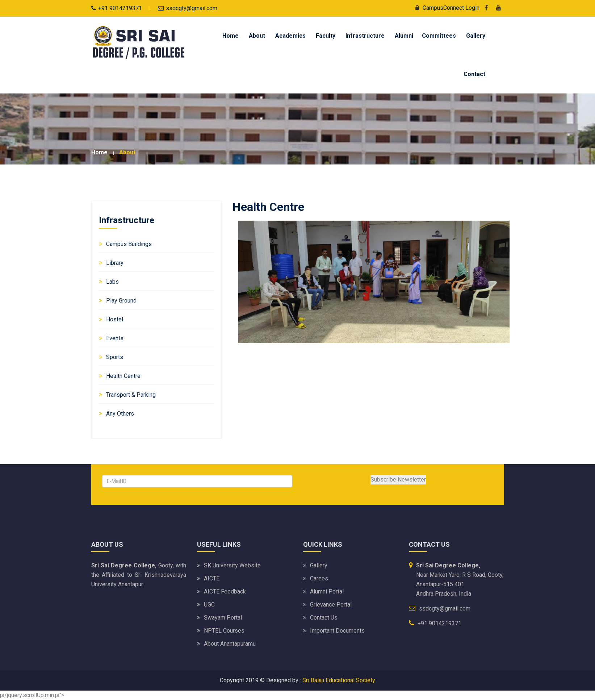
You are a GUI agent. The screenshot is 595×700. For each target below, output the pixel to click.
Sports (115, 357)
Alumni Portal (327, 591)
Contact (474, 74)
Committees (439, 36)
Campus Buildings (129, 244)
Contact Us (324, 618)
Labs (112, 282)
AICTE (212, 578)
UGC (209, 605)
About (257, 36)
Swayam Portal (223, 618)
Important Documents (337, 631)
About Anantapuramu (230, 644)
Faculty (326, 36)
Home (231, 36)
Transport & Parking (131, 395)
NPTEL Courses (224, 631)
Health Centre (123, 376)
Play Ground (121, 301)
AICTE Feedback (225, 591)
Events (115, 338)
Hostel (115, 319)
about (127, 152)
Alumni (404, 36)
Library (115, 263)
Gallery (476, 36)
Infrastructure (365, 36)
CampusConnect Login (446, 8)
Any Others (120, 414)
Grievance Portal (331, 605)
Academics (290, 36)
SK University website (232, 565)
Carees (319, 578)
